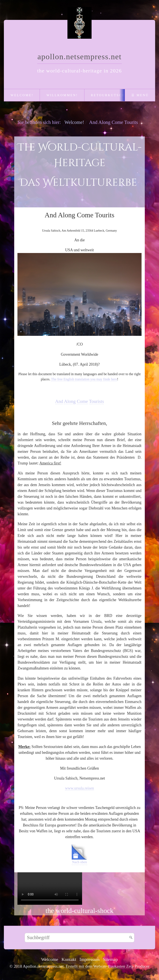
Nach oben (79, 854)
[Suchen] (131, 938)
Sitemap (110, 959)
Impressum (90, 959)
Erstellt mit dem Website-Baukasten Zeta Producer (108, 966)
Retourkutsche (109, 95)
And (59, 401)
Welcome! (22, 95)
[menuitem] (22, 95)
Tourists (96, 401)
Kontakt (69, 959)
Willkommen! (62, 95)
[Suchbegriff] (79, 938)
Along (70, 401)
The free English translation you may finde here (84, 379)
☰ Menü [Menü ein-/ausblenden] (140, 95)
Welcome (50, 959)
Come (82, 401)
